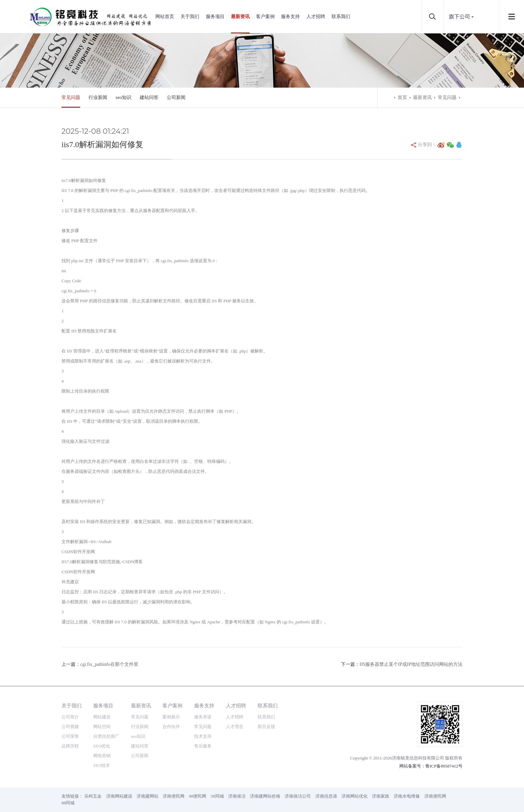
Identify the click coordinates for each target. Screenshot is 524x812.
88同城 (68, 803)
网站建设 (102, 717)
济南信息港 (326, 796)
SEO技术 (102, 765)
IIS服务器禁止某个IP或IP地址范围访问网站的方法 (411, 664)
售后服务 (203, 746)
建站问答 (149, 97)
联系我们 (341, 17)
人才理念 (235, 727)
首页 (402, 97)
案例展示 (171, 717)
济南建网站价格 (265, 796)
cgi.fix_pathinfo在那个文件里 (109, 664)
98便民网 (198, 796)
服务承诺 (203, 717)
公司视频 (70, 727)
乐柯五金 (93, 796)
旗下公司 (460, 17)
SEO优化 (102, 746)
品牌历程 (70, 746)
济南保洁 (237, 796)
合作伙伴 (171, 727)
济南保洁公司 (298, 796)
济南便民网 (174, 796)
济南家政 (381, 796)
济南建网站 (148, 796)
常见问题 (71, 97)
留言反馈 (266, 727)
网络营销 (102, 756)
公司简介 (70, 717)
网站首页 (165, 17)
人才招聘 (316, 17)
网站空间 (102, 727)
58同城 (217, 796)
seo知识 (123, 97)
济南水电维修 (407, 796)
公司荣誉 (70, 736)
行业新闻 (98, 97)
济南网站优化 (355, 796)
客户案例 (265, 17)
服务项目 (215, 17)
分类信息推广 (106, 736)
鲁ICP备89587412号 (444, 766)
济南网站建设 (119, 796)
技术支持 (203, 736)
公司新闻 (176, 97)
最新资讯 (240, 17)
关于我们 (190, 17)
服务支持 (290, 17)
